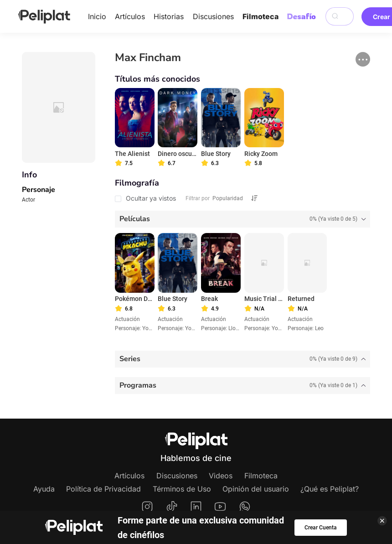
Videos (221, 476)
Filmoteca (260, 16)
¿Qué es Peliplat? (330, 489)
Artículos (130, 16)
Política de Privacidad (103, 489)
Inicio (97, 16)
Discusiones (213, 16)
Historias (169, 16)
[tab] (243, 219)
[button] (363, 59)
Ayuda (44, 489)
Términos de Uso (182, 489)
